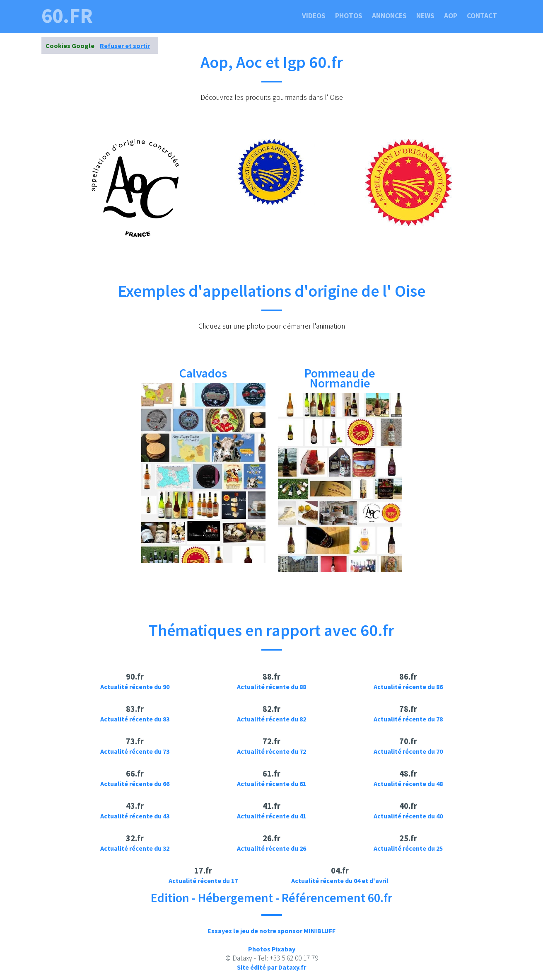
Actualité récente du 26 (271, 848)
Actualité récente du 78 (408, 719)
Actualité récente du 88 (271, 687)
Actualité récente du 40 (408, 816)
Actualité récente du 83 (135, 719)
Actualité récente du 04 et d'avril (340, 881)
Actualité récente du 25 (408, 848)
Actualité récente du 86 (408, 687)
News (425, 16)
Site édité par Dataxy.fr (271, 967)
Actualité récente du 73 (135, 751)
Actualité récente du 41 (271, 816)
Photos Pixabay (272, 949)
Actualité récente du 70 (408, 751)
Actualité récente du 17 (203, 881)
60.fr (67, 16)
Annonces (389, 16)
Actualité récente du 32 (135, 848)
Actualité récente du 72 (271, 751)
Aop (451, 16)
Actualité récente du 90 (135, 687)
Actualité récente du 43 (135, 816)
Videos (314, 16)
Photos (349, 16)
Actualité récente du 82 (271, 719)
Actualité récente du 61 (271, 784)
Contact (482, 16)
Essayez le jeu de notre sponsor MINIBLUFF (271, 931)
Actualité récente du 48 (408, 784)
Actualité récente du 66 (135, 784)
